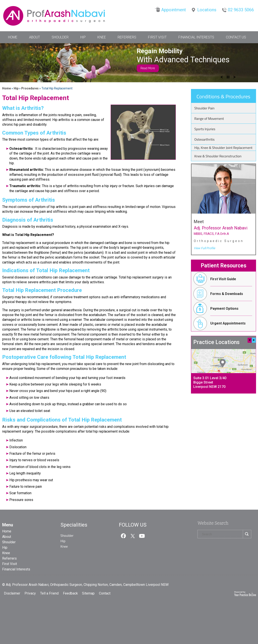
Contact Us (236, 37)
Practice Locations (216, 342)
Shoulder (60, 37)
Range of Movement (209, 119)
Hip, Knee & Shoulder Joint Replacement (223, 148)
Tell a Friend (50, 593)
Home (13, 37)
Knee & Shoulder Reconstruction (218, 156)
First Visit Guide (214, 279)
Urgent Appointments (218, 323)
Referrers (127, 37)
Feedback (70, 593)
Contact (105, 593)
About (35, 37)
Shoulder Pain (205, 108)
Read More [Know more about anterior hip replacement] (148, 68)
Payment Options (215, 309)
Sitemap (89, 593)
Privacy (31, 593)
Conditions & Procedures (223, 96)
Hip (83, 37)
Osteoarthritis (205, 139)
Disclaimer (12, 593)
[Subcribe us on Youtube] (142, 535)
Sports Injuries (205, 129)
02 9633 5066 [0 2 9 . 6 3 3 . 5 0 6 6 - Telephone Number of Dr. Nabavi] (241, 10)
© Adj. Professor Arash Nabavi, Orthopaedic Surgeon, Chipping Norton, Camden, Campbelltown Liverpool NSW (85, 585)
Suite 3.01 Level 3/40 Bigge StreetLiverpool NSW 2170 (210, 382)
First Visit (157, 37)
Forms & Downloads (217, 294)
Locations (207, 10)
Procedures (30, 88)
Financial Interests (196, 37)
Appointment (174, 10)
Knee (102, 37)
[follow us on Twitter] (133, 535)
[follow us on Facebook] (123, 535)
